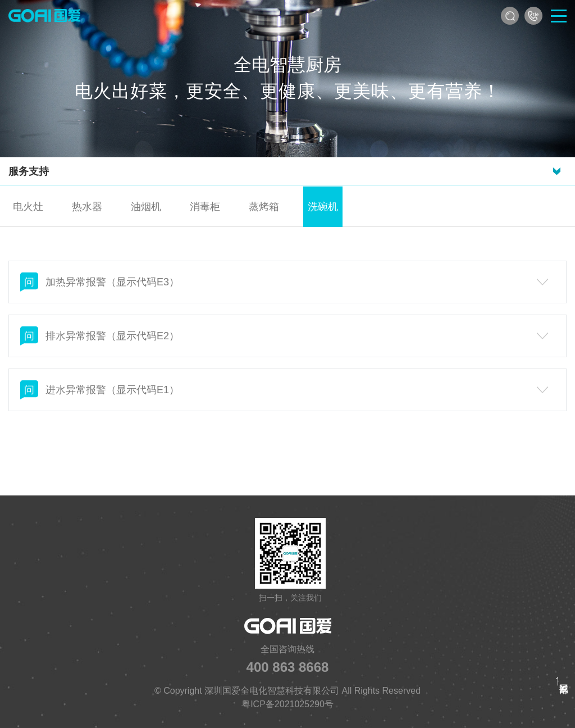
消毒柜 (205, 207)
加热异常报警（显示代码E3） (284, 282)
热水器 (87, 207)
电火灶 (28, 207)
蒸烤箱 (264, 207)
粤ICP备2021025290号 (287, 704)
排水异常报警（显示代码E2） (284, 336)
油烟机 (146, 207)
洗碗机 (323, 207)
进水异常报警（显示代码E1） (284, 390)
